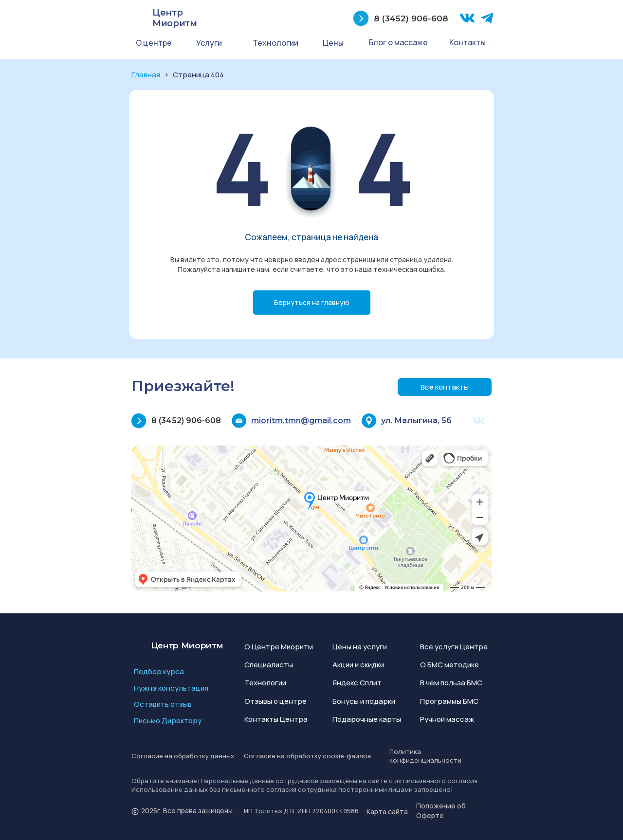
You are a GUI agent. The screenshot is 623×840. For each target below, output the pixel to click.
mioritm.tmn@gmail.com (301, 420)
